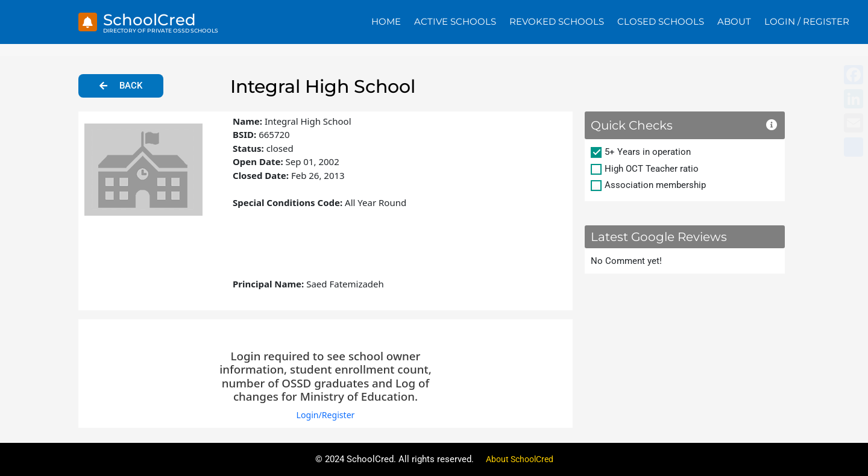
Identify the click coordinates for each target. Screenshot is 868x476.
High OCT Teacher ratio (652, 169)
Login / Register (807, 21)
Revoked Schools (557, 21)
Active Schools (455, 21)
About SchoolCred (520, 459)
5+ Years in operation (648, 152)
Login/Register (325, 415)
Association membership (655, 185)
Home (386, 21)
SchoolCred (155, 19)
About (734, 21)
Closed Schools (661, 21)
